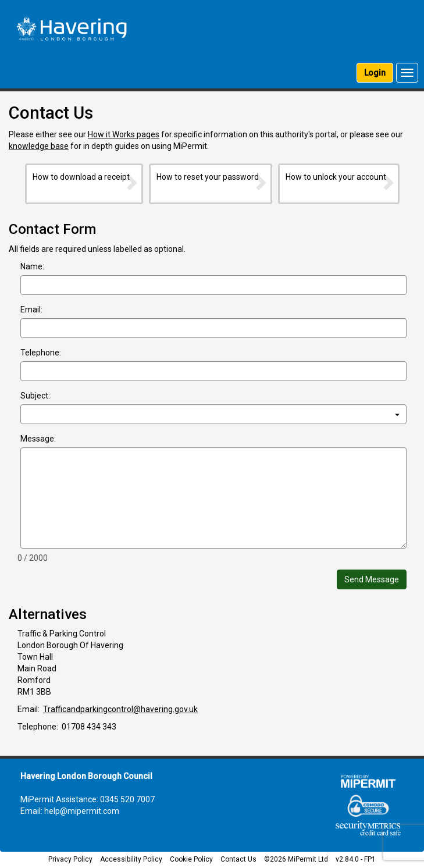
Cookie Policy (191, 859)
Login (375, 73)
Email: (31, 310)
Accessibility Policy (131, 859)
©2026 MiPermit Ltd (296, 859)
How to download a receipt (86, 182)
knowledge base (39, 146)
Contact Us (238, 859)
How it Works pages (124, 134)
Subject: (35, 396)
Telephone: (41, 353)
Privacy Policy (70, 859)
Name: (32, 266)
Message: (38, 439)
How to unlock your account (341, 182)
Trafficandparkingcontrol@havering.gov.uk (120, 709)
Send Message (372, 579)
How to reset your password (212, 182)
